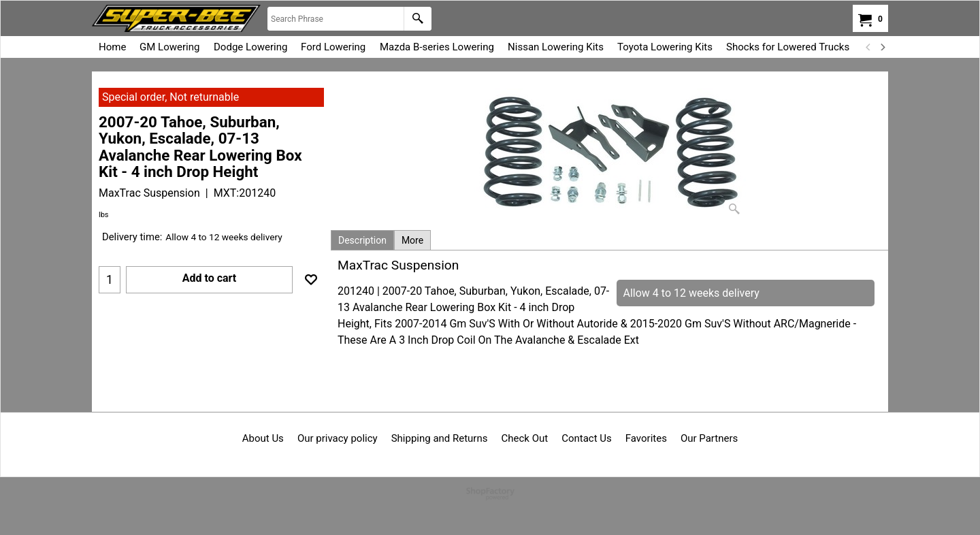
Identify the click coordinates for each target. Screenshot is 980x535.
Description (362, 240)
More (412, 240)
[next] (882, 47)
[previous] (868, 47)
